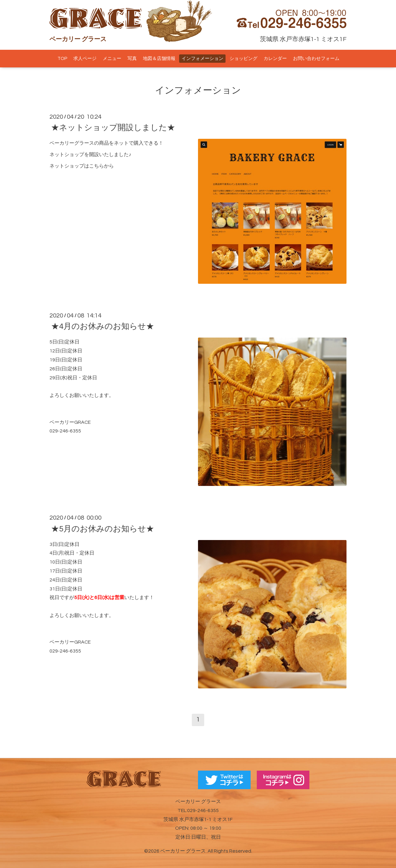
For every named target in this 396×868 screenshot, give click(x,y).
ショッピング (243, 59)
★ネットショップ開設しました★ (113, 128)
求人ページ (85, 59)
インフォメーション (202, 59)
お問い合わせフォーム (316, 59)
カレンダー (275, 59)
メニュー (112, 59)
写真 (132, 59)
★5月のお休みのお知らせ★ (103, 529)
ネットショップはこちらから (82, 166)
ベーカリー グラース (183, 851)
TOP (62, 59)
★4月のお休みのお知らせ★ (103, 326)
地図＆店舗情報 (159, 59)
